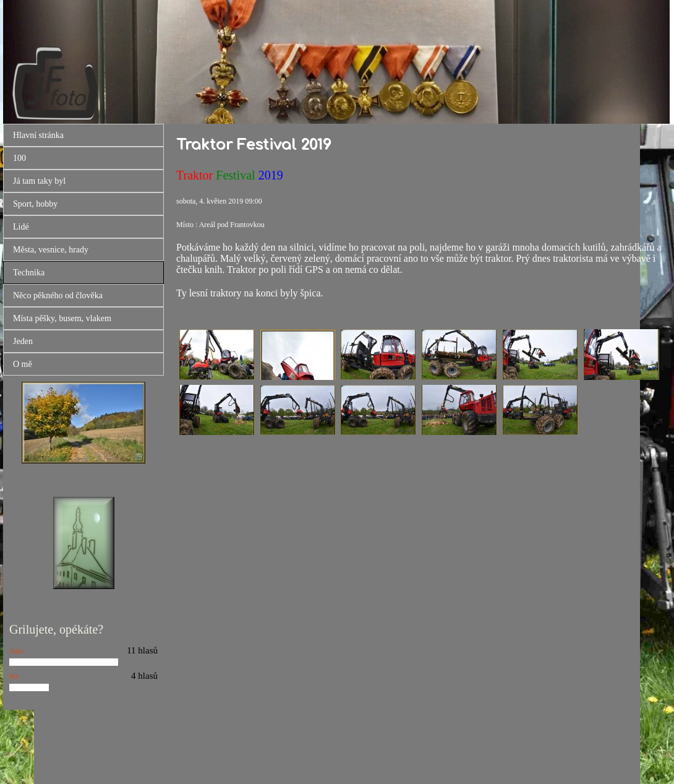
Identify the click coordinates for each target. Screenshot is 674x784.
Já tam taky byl (39, 181)
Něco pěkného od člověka (58, 295)
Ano (16, 651)
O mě (23, 364)
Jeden (23, 341)
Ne (14, 676)
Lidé (21, 227)
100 (19, 158)
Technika (29, 273)
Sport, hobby (35, 204)
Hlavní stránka (38, 135)
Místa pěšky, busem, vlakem (62, 318)
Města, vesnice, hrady (51, 250)
